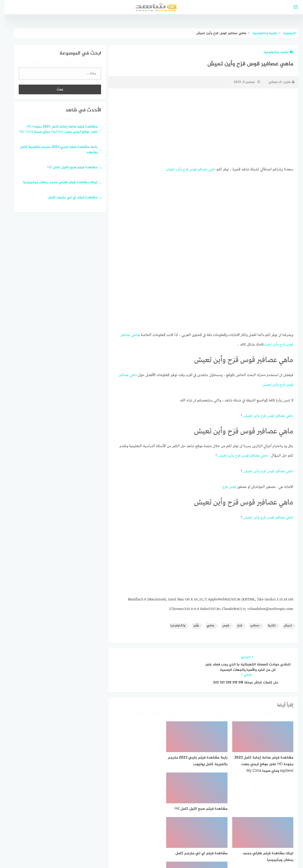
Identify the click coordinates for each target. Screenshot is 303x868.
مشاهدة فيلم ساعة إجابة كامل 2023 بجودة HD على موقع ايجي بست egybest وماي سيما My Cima (54, 130)
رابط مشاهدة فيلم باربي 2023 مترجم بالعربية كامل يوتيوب (54, 150)
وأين (174, 169)
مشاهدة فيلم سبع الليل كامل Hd (68, 168)
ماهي (207, 169)
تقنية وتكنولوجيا (274, 52)
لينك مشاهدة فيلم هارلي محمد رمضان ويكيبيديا (56, 183)
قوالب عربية (132, 852)
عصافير (198, 169)
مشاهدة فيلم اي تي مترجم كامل (68, 198)
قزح (181, 169)
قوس (188, 169)
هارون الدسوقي (277, 82)
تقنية (267, 624)
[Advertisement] (199, 127)
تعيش (166, 169)
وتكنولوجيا (173, 624)
